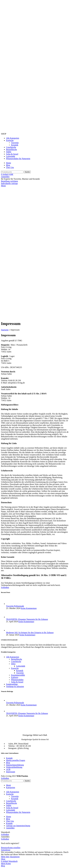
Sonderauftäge (12, 684)
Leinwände (21, 666)
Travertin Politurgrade (15, 606)
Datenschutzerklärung (15, 765)
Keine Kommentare (29, 608)
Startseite (5, 330)
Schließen (5, 587)
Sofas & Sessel (17, 682)
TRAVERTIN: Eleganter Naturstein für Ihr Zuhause (27, 619)
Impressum (11, 772)
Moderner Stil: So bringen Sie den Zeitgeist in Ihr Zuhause (30, 633)
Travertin (15, 143)
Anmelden (10, 828)
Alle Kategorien (13, 657)
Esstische (15, 668)
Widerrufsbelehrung (14, 767)
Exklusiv (15, 677)
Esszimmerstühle (18, 675)
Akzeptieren (15, 857)
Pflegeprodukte (17, 680)
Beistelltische (17, 659)
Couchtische (16, 661)
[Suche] (12, 172)
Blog (8, 763)
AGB (8, 769)
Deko (13, 664)
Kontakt (9, 758)
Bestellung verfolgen (9, 181)
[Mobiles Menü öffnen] (3, 186)
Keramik (15, 145)
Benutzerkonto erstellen (11, 848)
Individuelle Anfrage (9, 183)
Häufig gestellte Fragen (16, 760)
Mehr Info (5, 857)
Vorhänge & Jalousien (15, 686)
